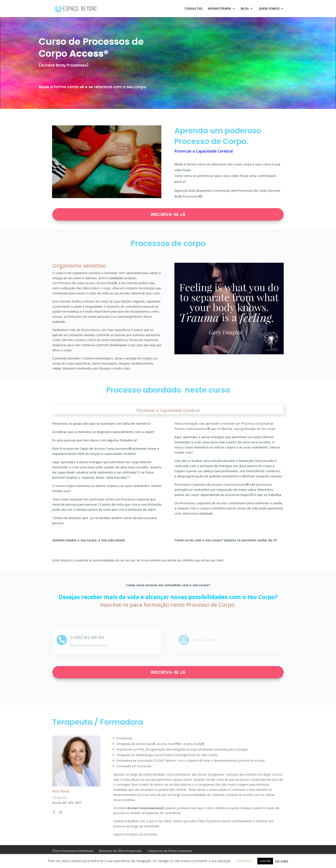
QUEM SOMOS (269, 9)
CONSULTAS (193, 9)
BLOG (245, 9)
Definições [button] (244, 861)
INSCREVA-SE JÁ (168, 214)
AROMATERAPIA (219, 9)
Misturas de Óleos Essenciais (120, 851)
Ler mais (282, 861)
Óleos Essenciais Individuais (73, 851)
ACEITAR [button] (265, 861)
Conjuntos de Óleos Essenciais (170, 851)
